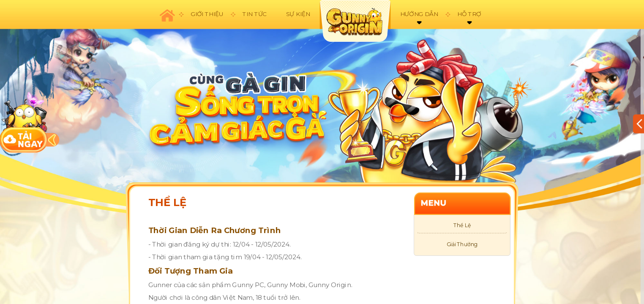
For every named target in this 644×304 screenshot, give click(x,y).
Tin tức (255, 14)
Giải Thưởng (462, 244)
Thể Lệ (462, 225)
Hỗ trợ (469, 14)
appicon (355, 21)
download (24, 122)
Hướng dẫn (419, 14)
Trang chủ (167, 15)
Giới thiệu (207, 14)
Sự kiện (298, 14)
